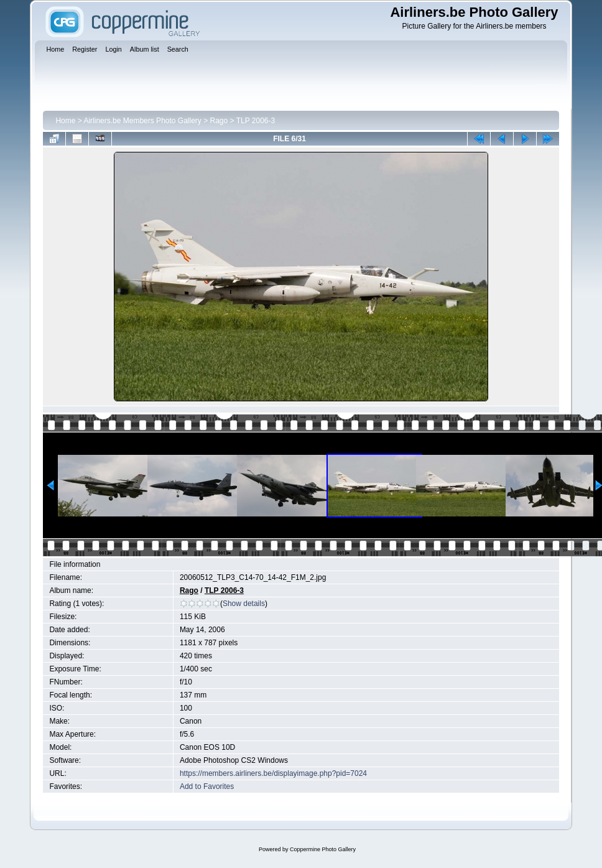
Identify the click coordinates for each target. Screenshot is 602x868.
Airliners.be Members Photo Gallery (142, 121)
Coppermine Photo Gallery (323, 849)
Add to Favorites (207, 786)
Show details (244, 604)
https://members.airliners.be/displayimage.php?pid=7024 (273, 773)
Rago (219, 121)
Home (65, 121)
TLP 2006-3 (256, 121)
